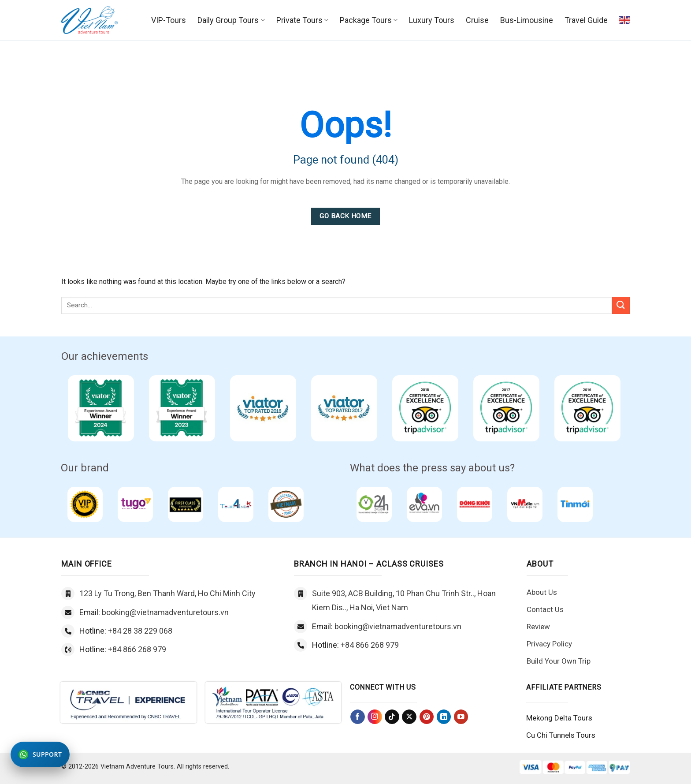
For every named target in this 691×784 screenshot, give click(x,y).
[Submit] (621, 305)
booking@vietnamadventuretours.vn (165, 612)
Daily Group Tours (231, 20)
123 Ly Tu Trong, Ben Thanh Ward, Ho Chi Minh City (167, 593)
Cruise (477, 20)
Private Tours (302, 20)
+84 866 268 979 (137, 649)
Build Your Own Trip (559, 661)
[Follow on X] (409, 717)
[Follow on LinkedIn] (444, 717)
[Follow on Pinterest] (427, 717)
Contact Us (545, 609)
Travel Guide (586, 20)
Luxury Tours (432, 20)
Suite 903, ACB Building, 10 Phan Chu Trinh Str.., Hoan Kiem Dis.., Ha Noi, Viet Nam (404, 600)
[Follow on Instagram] (375, 717)
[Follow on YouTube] (461, 717)
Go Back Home (345, 216)
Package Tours (369, 20)
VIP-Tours (169, 20)
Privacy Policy (549, 644)
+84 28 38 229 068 (140, 631)
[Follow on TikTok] (392, 717)
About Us (542, 592)
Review (538, 627)
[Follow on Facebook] (358, 717)
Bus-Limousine (527, 20)
